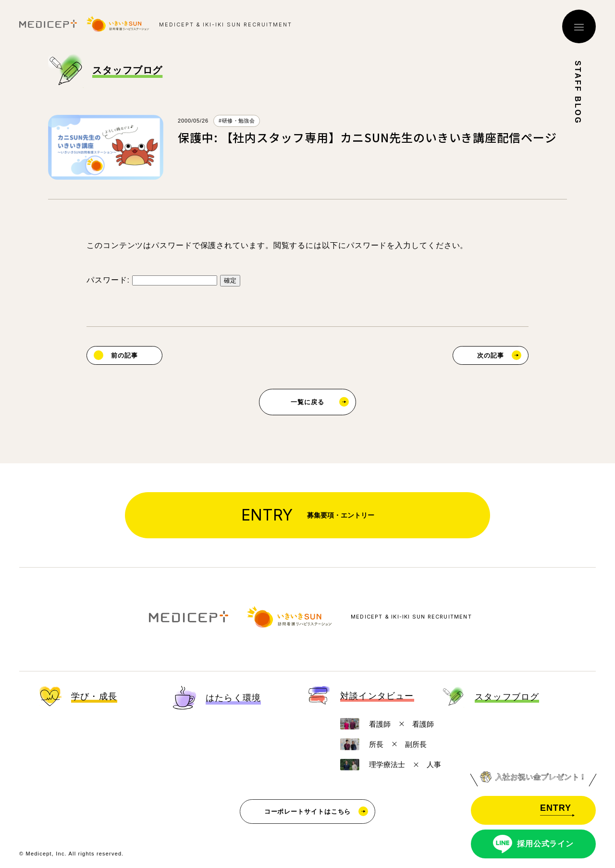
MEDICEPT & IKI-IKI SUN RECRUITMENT (411, 617)
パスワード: (152, 280)
